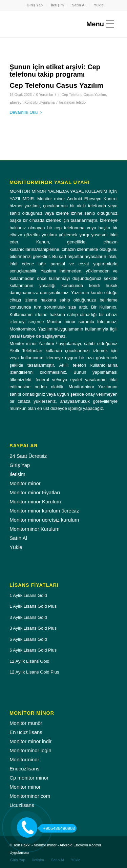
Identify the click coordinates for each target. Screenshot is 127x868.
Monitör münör (26, 723)
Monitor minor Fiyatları (35, 492)
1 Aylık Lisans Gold (28, 595)
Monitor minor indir (30, 741)
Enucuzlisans (24, 769)
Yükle (99, 5)
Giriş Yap (35, 5)
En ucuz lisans (26, 732)
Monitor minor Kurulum (35, 502)
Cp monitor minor (29, 778)
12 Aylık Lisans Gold (29, 661)
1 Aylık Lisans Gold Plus (33, 606)
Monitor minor (25, 483)
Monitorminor (24, 759)
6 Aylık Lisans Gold (28, 639)
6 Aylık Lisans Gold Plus (33, 650)
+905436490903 (57, 828)
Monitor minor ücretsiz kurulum (44, 520)
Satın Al (79, 5)
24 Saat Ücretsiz (28, 456)
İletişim (57, 5)
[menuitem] (35, 5)
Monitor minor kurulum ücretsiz (44, 511)
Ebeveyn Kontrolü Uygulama (32, 102)
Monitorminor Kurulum (35, 529)
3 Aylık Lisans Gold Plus (33, 628)
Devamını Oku (27, 112)
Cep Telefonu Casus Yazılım (56, 85)
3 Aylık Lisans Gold (28, 617)
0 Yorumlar (45, 95)
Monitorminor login (30, 750)
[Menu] (99, 24)
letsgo (81, 102)
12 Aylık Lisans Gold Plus (34, 672)
